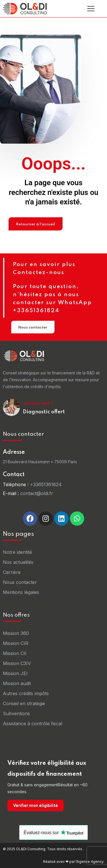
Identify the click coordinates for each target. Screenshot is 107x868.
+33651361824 (46, 484)
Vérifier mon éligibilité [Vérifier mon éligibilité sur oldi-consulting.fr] (36, 805)
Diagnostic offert (44, 412)
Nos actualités (18, 562)
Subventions (16, 713)
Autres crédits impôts (26, 693)
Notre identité (17, 552)
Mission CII (15, 653)
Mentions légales (21, 592)
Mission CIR (16, 643)
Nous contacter (33, 328)
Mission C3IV (17, 663)
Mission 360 (16, 633)
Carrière (12, 572)
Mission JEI (15, 673)
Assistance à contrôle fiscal (33, 724)
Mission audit (17, 683)
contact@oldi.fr (37, 493)
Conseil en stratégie (24, 703)
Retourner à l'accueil (36, 225)
